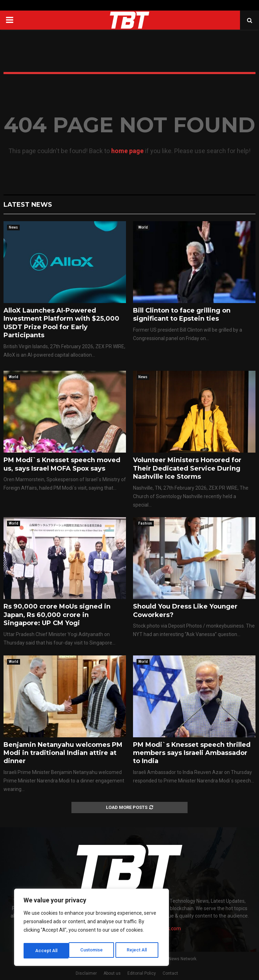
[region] (91, 929)
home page (127, 151)
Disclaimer (86, 973)
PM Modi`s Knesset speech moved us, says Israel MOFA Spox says (62, 464)
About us (112, 973)
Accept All (138, 951)
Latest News (28, 205)
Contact (170, 973)
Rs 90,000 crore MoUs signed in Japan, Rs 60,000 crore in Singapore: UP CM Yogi (57, 615)
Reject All (93, 951)
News (13, 227)
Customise (46, 951)
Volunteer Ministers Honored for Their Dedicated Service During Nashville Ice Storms (187, 468)
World (143, 227)
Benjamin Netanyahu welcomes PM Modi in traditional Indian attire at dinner (63, 753)
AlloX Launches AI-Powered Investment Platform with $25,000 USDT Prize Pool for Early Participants (61, 323)
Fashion (145, 523)
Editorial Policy (142, 973)
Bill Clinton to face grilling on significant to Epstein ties (182, 314)
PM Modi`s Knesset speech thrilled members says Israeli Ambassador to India (192, 753)
